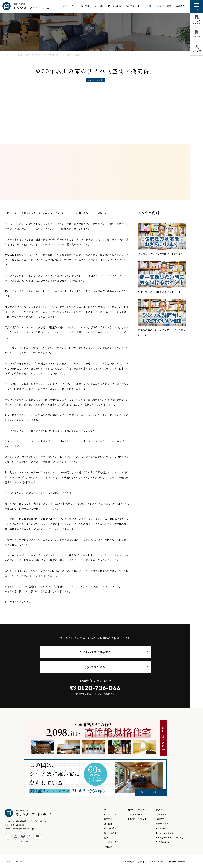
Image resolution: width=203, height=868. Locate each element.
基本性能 (108, 824)
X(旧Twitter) (162, 842)
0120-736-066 (99, 688)
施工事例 (85, 6)
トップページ (10, 55)
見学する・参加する (137, 810)
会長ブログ (161, 810)
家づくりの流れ (134, 6)
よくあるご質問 (163, 6)
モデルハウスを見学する (95, 652)
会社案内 (180, 6)
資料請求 (160, 819)
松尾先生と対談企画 (137, 819)
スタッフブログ (163, 814)
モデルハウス (69, 6)
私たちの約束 (115, 6)
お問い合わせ (162, 824)
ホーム (107, 810)
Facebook (161, 828)
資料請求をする (95, 667)
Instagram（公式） (166, 833)
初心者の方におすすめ (33, 55)
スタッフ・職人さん (137, 814)
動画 (149, 6)
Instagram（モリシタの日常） (171, 838)
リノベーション (95, 80)
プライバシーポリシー (14, 862)
